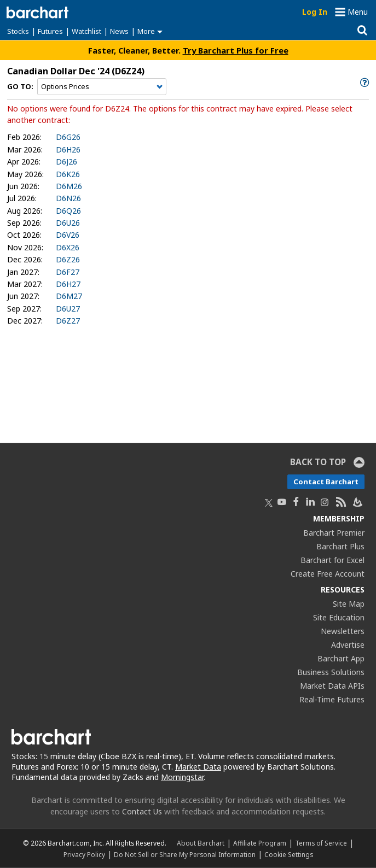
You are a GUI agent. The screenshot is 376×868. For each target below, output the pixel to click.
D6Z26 (68, 259)
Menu (358, 12)
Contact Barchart (326, 482)
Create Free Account (328, 574)
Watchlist (86, 31)
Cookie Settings (289, 854)
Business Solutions (331, 672)
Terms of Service (321, 843)
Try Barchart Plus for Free (236, 50)
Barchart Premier (334, 533)
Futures (50, 31)
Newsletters (343, 631)
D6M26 (69, 186)
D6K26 (68, 174)
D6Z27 (68, 321)
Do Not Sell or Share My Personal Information (185, 854)
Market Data (198, 767)
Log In (315, 12)
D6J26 (66, 162)
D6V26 (68, 235)
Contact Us (142, 811)
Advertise (348, 645)
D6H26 (68, 149)
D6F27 (68, 272)
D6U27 (68, 309)
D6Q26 (68, 211)
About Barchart (201, 843)
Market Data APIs (332, 686)
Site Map (349, 604)
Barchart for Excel (332, 560)
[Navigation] (102, 87)
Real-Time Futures (332, 699)
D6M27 (69, 296)
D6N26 (68, 198)
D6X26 (68, 247)
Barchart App (341, 658)
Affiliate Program (260, 843)
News (119, 31)
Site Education (339, 617)
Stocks (18, 31)
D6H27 (68, 284)
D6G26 (68, 137)
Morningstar (182, 777)
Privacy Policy (84, 854)
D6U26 (68, 223)
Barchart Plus (340, 546)
